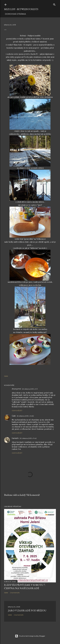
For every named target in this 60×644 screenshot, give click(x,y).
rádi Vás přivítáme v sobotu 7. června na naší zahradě (25, 587)
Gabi (14, 416)
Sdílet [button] (6, 376)
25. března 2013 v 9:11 (30, 389)
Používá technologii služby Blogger (30, 636)
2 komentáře (15, 593)
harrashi (15, 438)
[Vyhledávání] (54, 4)
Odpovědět (17, 411)
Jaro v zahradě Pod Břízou (27, 610)
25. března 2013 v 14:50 (25, 416)
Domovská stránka (15, 14)
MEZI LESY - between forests (21, 9)
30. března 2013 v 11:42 (28, 438)
